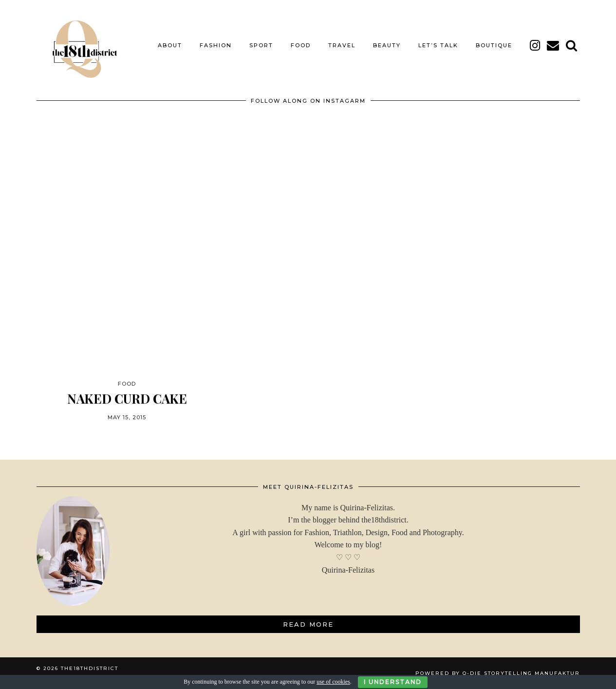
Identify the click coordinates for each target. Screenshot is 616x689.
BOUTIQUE (494, 45)
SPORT (261, 45)
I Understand (393, 682)
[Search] (572, 45)
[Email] (553, 45)
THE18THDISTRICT (90, 668)
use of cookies (333, 682)
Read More (308, 624)
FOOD (301, 45)
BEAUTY (387, 45)
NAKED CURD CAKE (127, 399)
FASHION (216, 45)
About (170, 45)
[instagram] (535, 45)
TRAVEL (342, 45)
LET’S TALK (438, 45)
